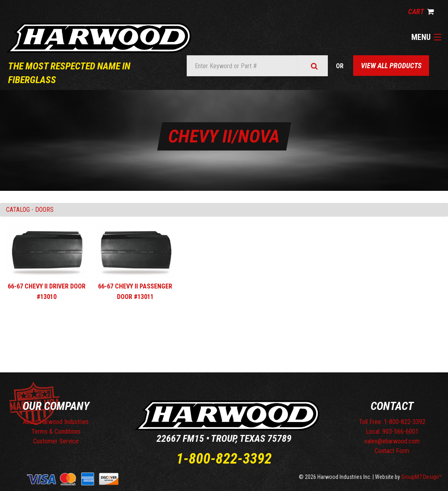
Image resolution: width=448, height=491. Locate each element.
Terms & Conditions (56, 431)
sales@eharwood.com (392, 441)
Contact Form (392, 451)
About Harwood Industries (56, 422)
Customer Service (56, 441)
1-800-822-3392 (224, 459)
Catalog (18, 210)
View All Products (391, 66)
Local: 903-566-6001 (392, 431)
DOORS (44, 210)
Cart (421, 11)
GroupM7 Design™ (422, 477)
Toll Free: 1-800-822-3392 (392, 422)
